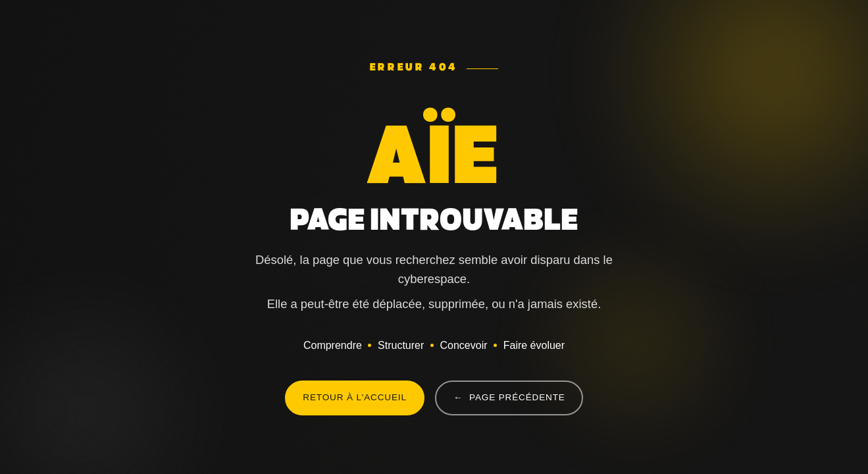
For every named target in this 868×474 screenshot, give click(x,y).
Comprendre (333, 345)
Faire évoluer (534, 345)
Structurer (401, 345)
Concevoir (463, 345)
